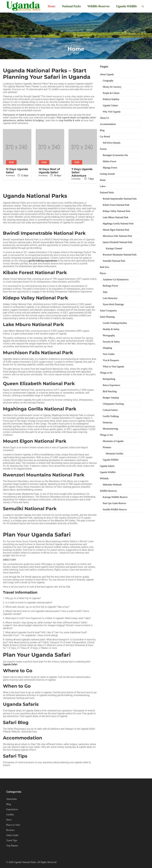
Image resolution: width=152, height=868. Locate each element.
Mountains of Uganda (113, 441)
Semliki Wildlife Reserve (115, 509)
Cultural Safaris (110, 410)
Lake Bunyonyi (110, 298)
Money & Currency (112, 87)
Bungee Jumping (111, 398)
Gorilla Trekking (111, 416)
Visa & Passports (111, 360)
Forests (103, 149)
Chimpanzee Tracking (113, 404)
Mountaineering (110, 429)
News (9, 820)
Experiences (12, 809)
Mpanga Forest (110, 168)
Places (103, 273)
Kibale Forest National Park (116, 205)
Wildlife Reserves (98, 6)
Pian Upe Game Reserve (115, 503)
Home (52, 6)
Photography (109, 335)
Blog (102, 130)
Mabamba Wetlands (112, 485)
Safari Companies (108, 311)
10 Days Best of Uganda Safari (49, 171)
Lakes (103, 186)
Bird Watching (110, 391)
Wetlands (104, 478)
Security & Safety (111, 342)
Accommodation (108, 124)
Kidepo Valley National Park (117, 211)
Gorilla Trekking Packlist (115, 323)
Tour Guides (109, 354)
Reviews (10, 830)
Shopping (107, 348)
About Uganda (107, 74)
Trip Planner (12, 846)
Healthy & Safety (111, 329)
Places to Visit (13, 825)
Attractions (12, 799)
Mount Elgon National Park (116, 230)
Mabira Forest (110, 161)
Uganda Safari (10, 664)
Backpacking (109, 379)
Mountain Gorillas (115, 454)
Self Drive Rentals (112, 143)
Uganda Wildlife (126, 6)
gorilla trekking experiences (43, 261)
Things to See (106, 435)
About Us (104, 118)
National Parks (71, 6)
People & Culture (111, 93)
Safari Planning (107, 317)
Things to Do (106, 373)
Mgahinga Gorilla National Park (118, 224)
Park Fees (105, 267)
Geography (108, 81)
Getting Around (107, 174)
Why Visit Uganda (112, 112)
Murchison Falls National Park (117, 236)
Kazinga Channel (114, 248)
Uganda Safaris (107, 466)
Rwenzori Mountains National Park (120, 255)
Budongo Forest (111, 286)
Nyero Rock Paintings (113, 304)
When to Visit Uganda (113, 367)
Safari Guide (12, 835)
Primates (107, 447)
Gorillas (10, 814)
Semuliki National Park (114, 261)
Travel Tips (12, 840)
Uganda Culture (110, 105)
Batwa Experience (112, 385)
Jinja (105, 292)
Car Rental (105, 137)
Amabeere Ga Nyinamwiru (116, 279)
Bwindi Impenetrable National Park (120, 199)
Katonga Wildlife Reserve (115, 497)
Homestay (108, 422)
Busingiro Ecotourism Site (115, 155)
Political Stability (111, 99)
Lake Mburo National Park (116, 217)
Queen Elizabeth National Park (118, 242)
